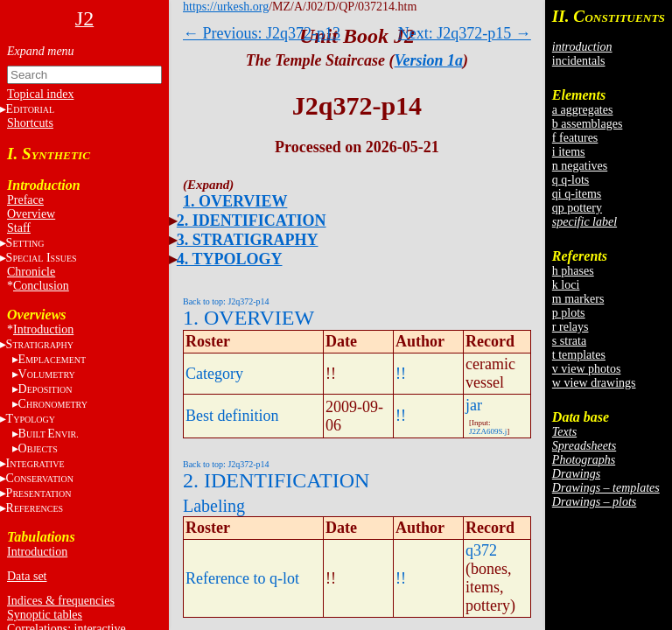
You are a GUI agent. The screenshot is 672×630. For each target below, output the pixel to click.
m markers (578, 299)
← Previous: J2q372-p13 (262, 33)
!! (401, 374)
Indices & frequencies (61, 601)
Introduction (43, 329)
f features (575, 138)
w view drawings (594, 383)
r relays (570, 327)
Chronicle (31, 272)
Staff (19, 228)
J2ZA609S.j (488, 431)
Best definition (232, 416)
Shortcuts (30, 123)
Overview (31, 214)
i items (569, 152)
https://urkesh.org (226, 7)
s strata (569, 341)
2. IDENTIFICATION (252, 220)
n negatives (580, 166)
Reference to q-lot (242, 578)
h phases (573, 271)
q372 (481, 550)
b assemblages (587, 124)
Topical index (40, 94)
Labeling (214, 506)
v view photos (587, 369)
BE (49, 434)
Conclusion (41, 286)
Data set (27, 576)
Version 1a (429, 60)
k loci (566, 285)
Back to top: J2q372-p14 (226, 301)
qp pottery (577, 208)
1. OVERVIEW (235, 201)
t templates (579, 355)
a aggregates (583, 110)
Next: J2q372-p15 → (465, 33)
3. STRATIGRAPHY (248, 240)
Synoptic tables (45, 615)
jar (474, 405)
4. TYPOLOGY (230, 259)
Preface (25, 200)
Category (214, 374)
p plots (569, 313)
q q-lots (570, 180)
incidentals (579, 61)
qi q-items (577, 194)
